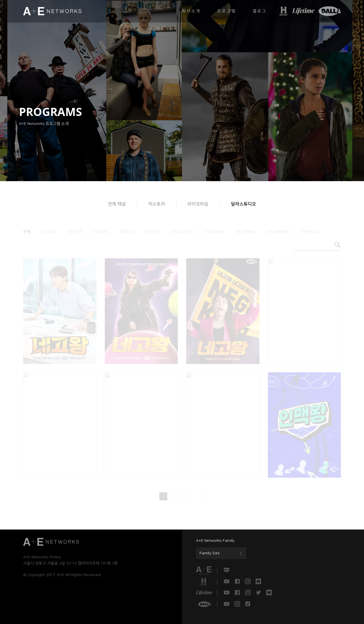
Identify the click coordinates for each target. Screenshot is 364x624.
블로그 (260, 11)
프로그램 (226, 11)
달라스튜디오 (244, 204)
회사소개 (191, 11)
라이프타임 (198, 204)
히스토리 (157, 204)
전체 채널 (117, 204)
